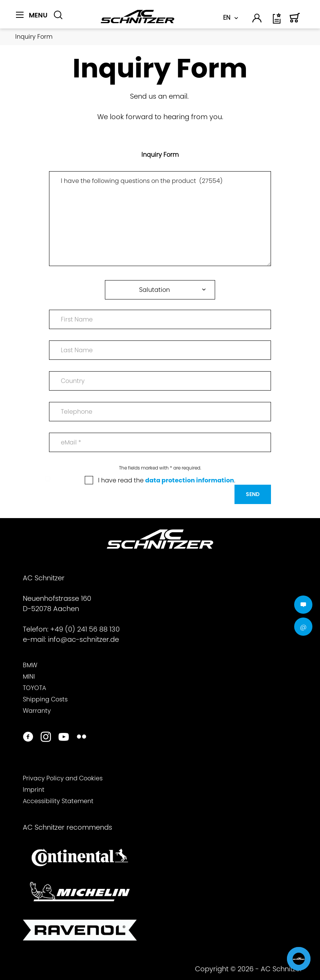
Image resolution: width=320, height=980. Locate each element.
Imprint (34, 790)
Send (253, 494)
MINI (29, 677)
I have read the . (167, 480)
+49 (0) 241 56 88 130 (85, 629)
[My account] (257, 20)
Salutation (154, 290)
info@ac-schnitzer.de (83, 639)
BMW (30, 665)
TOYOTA (34, 688)
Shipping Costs (45, 699)
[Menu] (32, 15)
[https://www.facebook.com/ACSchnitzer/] (28, 738)
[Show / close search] (58, 15)
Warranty (37, 711)
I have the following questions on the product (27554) (160, 219)
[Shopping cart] (295, 21)
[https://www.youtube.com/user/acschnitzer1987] (64, 738)
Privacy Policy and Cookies (63, 778)
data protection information (190, 480)
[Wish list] (277, 21)
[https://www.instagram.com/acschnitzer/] (46, 738)
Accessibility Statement (58, 801)
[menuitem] (32, 19)
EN (227, 18)
